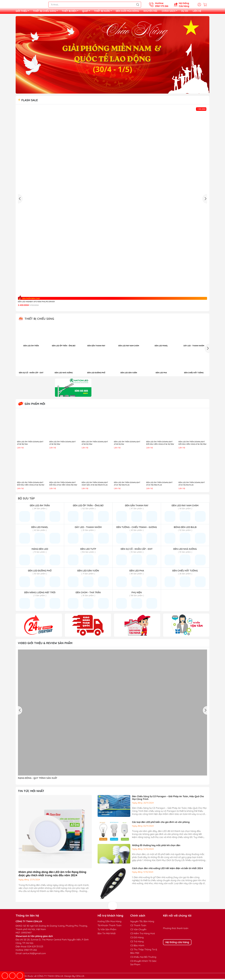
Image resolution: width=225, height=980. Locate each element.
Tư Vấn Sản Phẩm (107, 930)
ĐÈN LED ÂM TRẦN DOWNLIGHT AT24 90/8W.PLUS (192, 485)
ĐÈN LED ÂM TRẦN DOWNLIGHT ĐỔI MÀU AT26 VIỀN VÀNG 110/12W (63, 485)
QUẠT (87, 12)
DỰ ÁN (185, 11)
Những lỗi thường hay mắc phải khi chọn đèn (156, 846)
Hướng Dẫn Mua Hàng (109, 922)
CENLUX (80, 977)
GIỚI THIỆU (23, 12)
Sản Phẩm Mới (32, 405)
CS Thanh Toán (138, 926)
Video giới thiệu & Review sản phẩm (45, 644)
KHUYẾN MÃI (150, 11)
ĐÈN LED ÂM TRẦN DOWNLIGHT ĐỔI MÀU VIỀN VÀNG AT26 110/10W (192, 444)
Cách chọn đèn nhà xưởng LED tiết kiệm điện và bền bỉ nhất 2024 (167, 869)
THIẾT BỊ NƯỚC (104, 12)
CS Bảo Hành (137, 947)
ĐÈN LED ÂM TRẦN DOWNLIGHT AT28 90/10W (95, 444)
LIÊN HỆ (197, 11)
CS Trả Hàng (137, 943)
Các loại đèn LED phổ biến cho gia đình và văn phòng (161, 823)
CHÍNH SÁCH (170, 12)
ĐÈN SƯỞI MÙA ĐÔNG (127, 11)
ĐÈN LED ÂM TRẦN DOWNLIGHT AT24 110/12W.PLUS (127, 485)
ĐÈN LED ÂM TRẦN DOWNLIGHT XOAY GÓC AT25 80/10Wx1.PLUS (95, 485)
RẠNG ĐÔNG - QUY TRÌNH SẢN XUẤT (38, 779)
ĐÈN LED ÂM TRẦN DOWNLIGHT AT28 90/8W (127, 444)
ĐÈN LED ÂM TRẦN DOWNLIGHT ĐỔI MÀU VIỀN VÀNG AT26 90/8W (31, 485)
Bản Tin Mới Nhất (107, 935)
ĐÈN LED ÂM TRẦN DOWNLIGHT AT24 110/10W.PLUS (159, 485)
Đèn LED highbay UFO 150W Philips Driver (36, 303)
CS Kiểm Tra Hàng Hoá (143, 935)
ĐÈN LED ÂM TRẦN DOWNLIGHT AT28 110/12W (30, 444)
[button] (207, 350)
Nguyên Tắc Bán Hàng (142, 922)
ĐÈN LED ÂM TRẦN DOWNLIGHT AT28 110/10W (63, 444)
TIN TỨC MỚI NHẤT (31, 792)
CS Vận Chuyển (138, 930)
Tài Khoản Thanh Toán (109, 926)
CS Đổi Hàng (137, 939)
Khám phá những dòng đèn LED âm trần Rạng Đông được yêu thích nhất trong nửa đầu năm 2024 (52, 875)
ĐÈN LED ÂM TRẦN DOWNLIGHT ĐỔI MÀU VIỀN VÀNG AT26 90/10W (160, 444)
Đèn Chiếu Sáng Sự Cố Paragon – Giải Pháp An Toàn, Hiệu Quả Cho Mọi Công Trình (168, 799)
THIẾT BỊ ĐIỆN (71, 12)
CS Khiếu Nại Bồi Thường (143, 958)
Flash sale (28, 101)
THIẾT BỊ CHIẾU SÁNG (46, 12)
